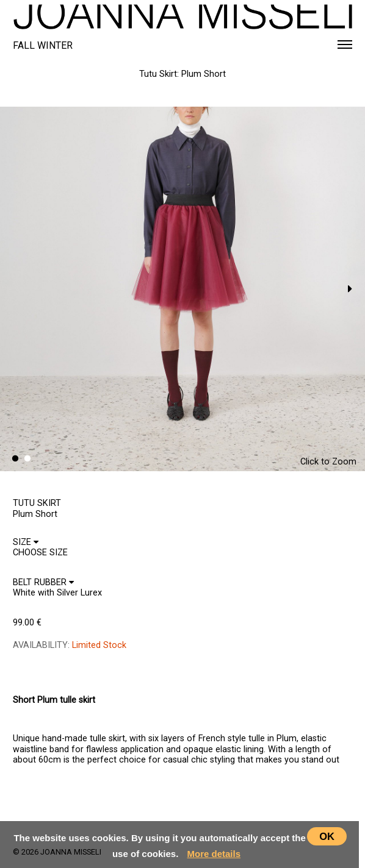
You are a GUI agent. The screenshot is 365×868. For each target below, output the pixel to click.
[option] (182, 289)
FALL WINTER (43, 45)
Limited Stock (99, 645)
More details (214, 854)
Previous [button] (15, 289)
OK (327, 836)
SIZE (26, 542)
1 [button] (15, 459)
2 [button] (27, 459)
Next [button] (350, 289)
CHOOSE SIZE (45, 670)
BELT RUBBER (43, 582)
